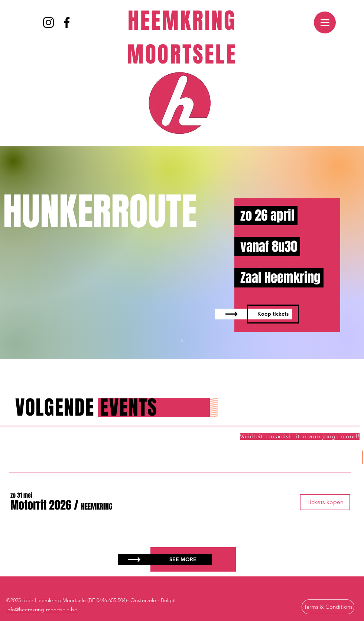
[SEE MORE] (183, 560)
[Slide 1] (182, 341)
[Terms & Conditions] (328, 607)
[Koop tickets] (273, 314)
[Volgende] (322, 253)
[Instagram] (48, 22)
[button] (41, 505)
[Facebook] (67, 22)
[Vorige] (42, 253)
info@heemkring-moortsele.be (42, 609)
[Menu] (325, 22)
